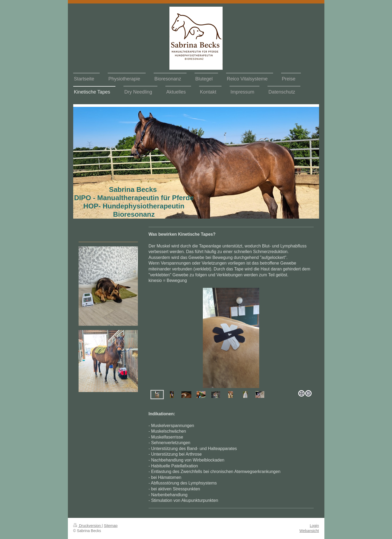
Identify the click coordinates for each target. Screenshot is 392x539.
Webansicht (309, 531)
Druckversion (88, 526)
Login (314, 526)
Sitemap (111, 526)
